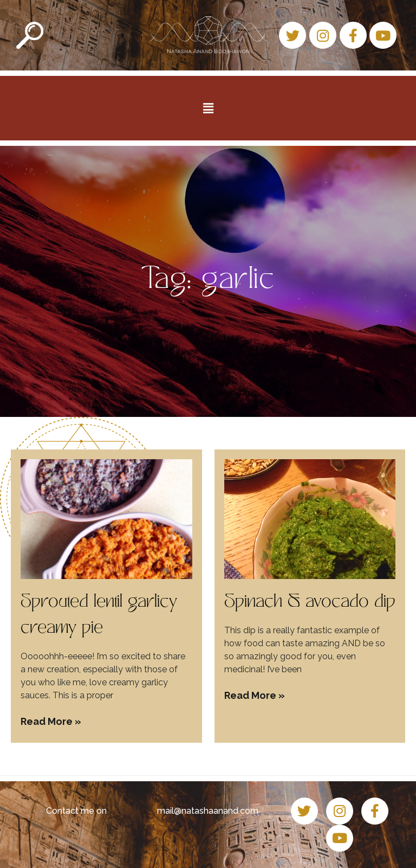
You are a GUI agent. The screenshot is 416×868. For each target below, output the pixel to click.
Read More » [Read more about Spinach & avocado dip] (255, 695)
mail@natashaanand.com (208, 811)
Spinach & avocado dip (310, 603)
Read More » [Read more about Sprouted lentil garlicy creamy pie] (51, 721)
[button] (208, 108)
